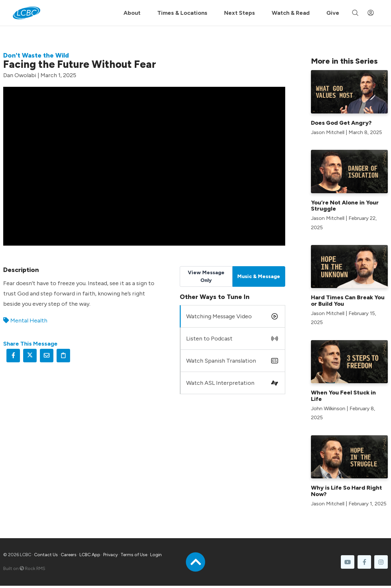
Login (156, 555)
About (132, 13)
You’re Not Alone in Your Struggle (345, 206)
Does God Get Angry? (341, 123)
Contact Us (46, 555)
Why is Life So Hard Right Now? (346, 491)
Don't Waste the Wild (36, 55)
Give (333, 13)
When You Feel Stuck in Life (343, 396)
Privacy (110, 555)
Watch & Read (291, 13)
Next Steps (240, 13)
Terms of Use (134, 555)
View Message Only (206, 276)
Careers (69, 555)
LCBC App (90, 555)
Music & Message (259, 276)
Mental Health (29, 321)
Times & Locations (182, 13)
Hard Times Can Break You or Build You (348, 301)
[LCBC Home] (27, 13)
